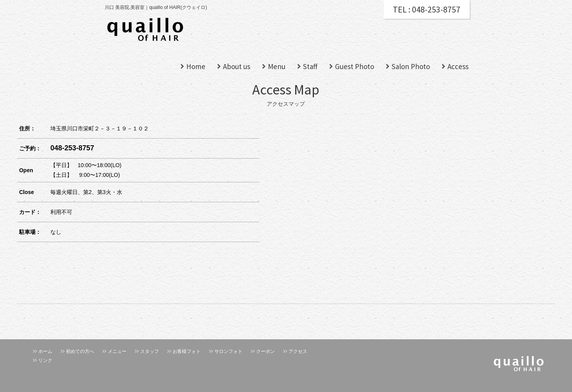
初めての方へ (80, 351)
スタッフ (150, 351)
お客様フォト (187, 351)
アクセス (298, 351)
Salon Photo (411, 66)
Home (196, 66)
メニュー (117, 351)
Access (458, 66)
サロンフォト (228, 351)
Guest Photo (355, 66)
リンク (45, 360)
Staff (310, 66)
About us (237, 66)
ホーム (45, 351)
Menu (277, 66)
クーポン (266, 351)
